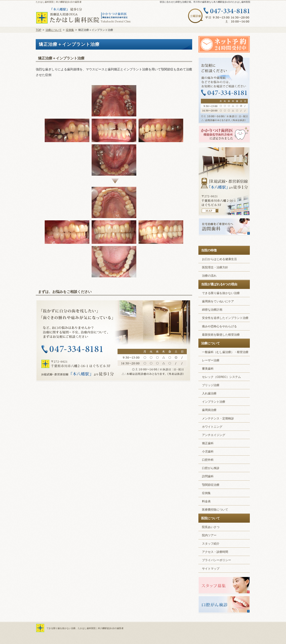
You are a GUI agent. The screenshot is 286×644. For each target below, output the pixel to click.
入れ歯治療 (209, 394)
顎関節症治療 (211, 485)
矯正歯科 (208, 443)
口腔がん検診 (211, 468)
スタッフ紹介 (211, 544)
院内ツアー (209, 535)
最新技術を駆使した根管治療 (221, 335)
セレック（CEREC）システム (221, 377)
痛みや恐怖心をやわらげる (219, 326)
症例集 (206, 493)
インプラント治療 (214, 402)
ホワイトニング (212, 427)
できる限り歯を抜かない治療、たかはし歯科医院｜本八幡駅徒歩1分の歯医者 (85, 628)
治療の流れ (209, 276)
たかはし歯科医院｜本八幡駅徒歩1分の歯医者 (59, 2)
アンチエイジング (214, 435)
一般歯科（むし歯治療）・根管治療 (225, 352)
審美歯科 (208, 369)
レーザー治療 (211, 360)
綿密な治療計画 (212, 310)
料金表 (206, 501)
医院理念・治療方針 (215, 267)
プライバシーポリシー (217, 560)
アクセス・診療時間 (215, 552)
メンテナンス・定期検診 (218, 419)
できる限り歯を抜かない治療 (221, 293)
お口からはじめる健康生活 (219, 259)
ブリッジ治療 (211, 385)
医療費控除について (215, 510)
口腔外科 (208, 460)
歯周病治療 (209, 410)
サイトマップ (211, 569)
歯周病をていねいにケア (218, 301)
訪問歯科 (208, 476)
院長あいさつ (211, 527)
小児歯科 (208, 452)
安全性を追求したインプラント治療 (225, 318)
